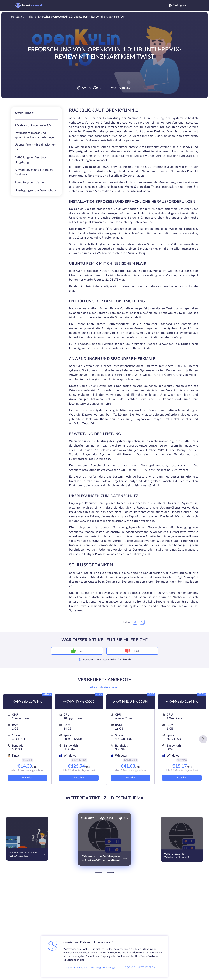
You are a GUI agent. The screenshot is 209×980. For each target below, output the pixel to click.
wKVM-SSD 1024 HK (182, 702)
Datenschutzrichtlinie (75, 968)
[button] (203, 739)
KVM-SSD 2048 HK (27, 702)
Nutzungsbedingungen (104, 968)
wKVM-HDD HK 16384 (130, 702)
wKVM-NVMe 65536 (79, 702)
